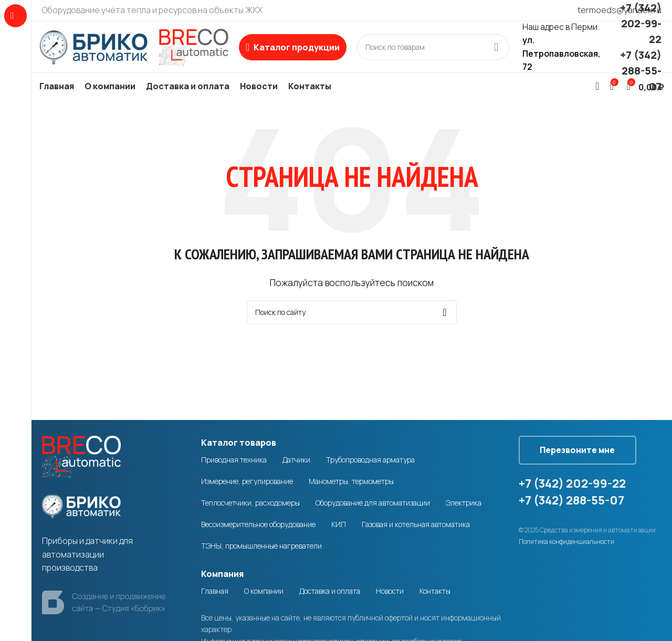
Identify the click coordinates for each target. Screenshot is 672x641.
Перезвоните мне (578, 451)
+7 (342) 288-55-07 (641, 71)
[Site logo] (134, 47)
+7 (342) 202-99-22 (641, 24)
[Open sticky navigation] (293, 48)
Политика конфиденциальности (566, 544)
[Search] (433, 48)
